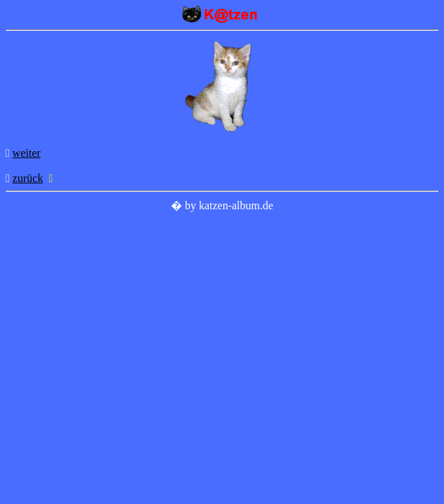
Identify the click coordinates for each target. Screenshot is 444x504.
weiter (27, 153)
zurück (28, 178)
